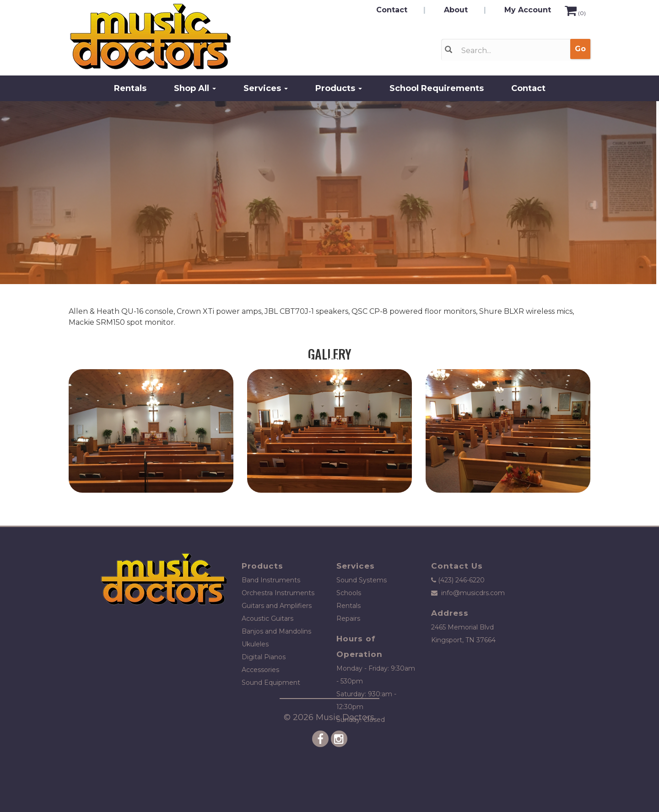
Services (266, 88)
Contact (392, 10)
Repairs (348, 618)
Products (339, 88)
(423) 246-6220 (461, 580)
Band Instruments (271, 580)
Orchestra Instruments (278, 593)
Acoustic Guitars (267, 618)
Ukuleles (255, 644)
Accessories (260, 670)
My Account (528, 10)
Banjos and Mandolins (276, 631)
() (575, 13)
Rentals (130, 88)
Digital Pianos (264, 657)
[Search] (509, 50)
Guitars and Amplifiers (277, 606)
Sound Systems (362, 580)
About (456, 10)
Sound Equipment (271, 683)
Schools (349, 593)
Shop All (195, 88)
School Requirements (437, 88)
